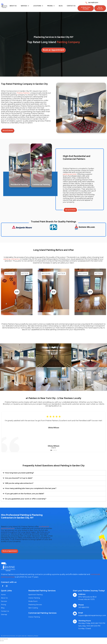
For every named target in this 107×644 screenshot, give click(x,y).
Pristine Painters (23, 93)
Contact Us (71, 6)
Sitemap (4, 615)
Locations (38, 6)
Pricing (51, 6)
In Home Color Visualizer (86, 8)
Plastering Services (35, 605)
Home (3, 595)
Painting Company (68, 42)
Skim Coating (33, 608)
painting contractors (12, 260)
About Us (13, 6)
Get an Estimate (100, 8)
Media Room (33, 602)
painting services (70, 174)
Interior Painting (34, 599)
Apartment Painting (35, 595)
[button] (51, 451)
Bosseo (36, 636)
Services (25, 6)
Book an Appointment (53, 50)
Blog (61, 6)
